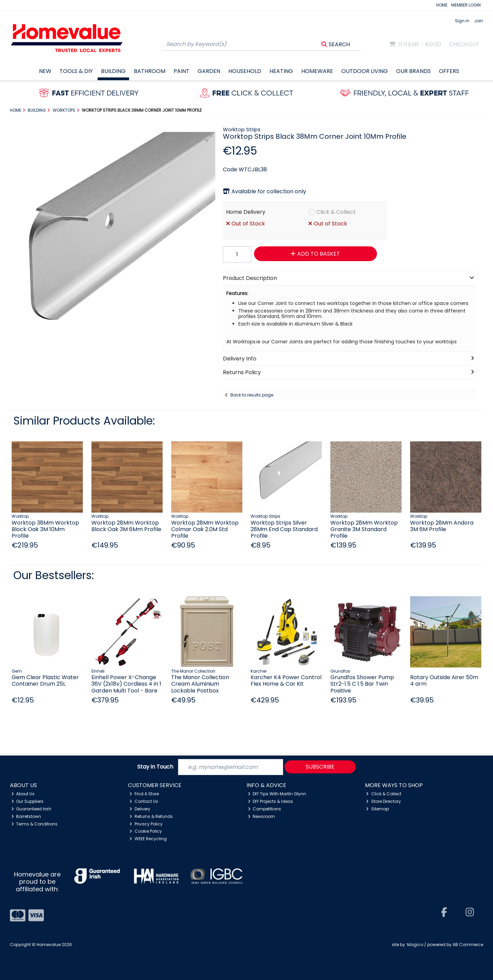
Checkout (464, 44)
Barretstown (26, 816)
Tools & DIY (76, 71)
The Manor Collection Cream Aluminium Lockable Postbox (200, 684)
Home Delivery (246, 212)
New (45, 71)
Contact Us (144, 801)
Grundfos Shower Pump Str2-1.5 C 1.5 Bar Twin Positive (362, 684)
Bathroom (150, 71)
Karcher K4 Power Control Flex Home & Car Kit (286, 681)
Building (113, 71)
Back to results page (252, 395)
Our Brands (413, 71)
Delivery (140, 809)
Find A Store (144, 794)
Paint (181, 71)
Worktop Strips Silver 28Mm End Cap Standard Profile (284, 529)
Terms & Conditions (35, 824)
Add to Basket (315, 254)
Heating (281, 71)
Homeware (317, 71)
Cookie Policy (146, 831)
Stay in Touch (155, 767)
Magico (415, 945)
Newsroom (262, 816)
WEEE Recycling (148, 839)
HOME (442, 5)
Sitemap (377, 809)
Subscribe (320, 767)
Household (245, 71)
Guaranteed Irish (31, 809)
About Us (23, 794)
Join (479, 21)
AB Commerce (468, 945)
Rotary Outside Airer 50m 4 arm (444, 681)
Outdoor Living (365, 71)
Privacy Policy (146, 824)
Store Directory (383, 801)
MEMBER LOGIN (466, 5)
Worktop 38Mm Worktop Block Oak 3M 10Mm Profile (45, 529)
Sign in (462, 21)
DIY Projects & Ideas (271, 801)
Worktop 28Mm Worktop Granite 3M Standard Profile (364, 529)
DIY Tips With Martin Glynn (277, 794)
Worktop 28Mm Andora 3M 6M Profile (442, 526)
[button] (209, 138)
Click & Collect (336, 212)
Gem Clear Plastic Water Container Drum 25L (45, 681)
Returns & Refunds (151, 816)
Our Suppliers (28, 801)
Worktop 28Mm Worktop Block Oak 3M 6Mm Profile (126, 526)
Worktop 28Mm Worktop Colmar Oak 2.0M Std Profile (205, 529)
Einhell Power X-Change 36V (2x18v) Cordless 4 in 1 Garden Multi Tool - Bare (126, 684)
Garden (209, 71)
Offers (449, 71)
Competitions (265, 809)
